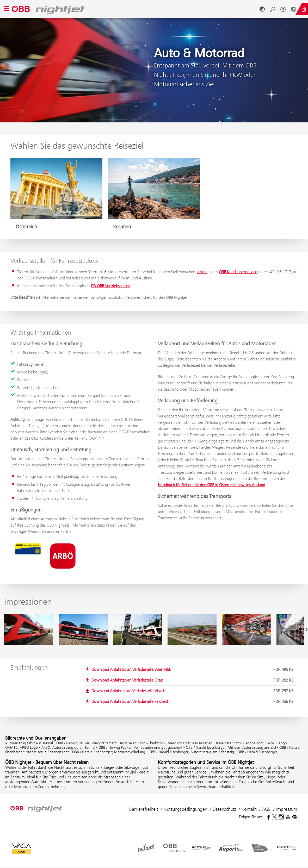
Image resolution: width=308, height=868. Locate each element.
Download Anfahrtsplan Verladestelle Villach (193, 691)
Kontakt (249, 809)
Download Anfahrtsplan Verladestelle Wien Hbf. (193, 670)
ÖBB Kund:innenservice (238, 272)
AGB (266, 809)
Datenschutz (224, 809)
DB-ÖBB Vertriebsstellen (111, 286)
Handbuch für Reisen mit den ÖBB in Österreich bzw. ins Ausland (211, 485)
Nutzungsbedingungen (185, 809)
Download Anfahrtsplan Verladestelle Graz (193, 680)
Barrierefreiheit (144, 809)
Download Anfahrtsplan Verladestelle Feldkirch (193, 702)
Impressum (287, 809)
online (202, 272)
